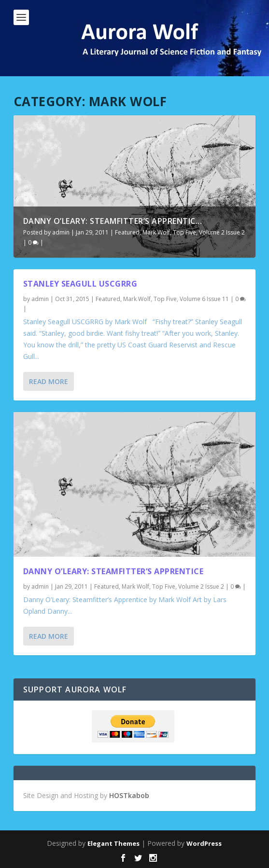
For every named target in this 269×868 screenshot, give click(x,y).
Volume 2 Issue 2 (222, 232)
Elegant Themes (113, 843)
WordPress (204, 843)
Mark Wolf (156, 232)
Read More (49, 381)
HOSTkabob (129, 795)
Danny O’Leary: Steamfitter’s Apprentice (113, 571)
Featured (127, 232)
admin (61, 232)
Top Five (184, 232)
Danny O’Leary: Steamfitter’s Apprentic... (113, 221)
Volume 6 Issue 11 (204, 299)
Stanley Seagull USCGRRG (80, 284)
